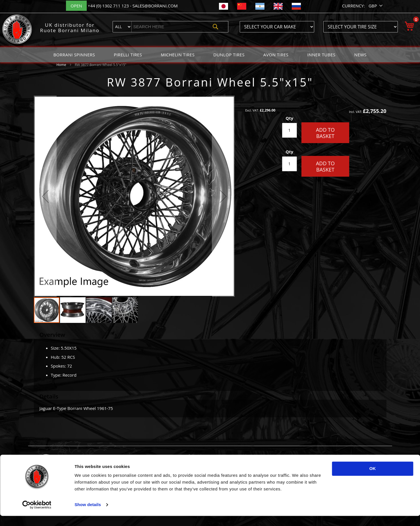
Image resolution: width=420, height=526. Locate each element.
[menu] (210, 55)
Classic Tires (252, 462)
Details (49, 396)
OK (373, 479)
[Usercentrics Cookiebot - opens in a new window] (37, 515)
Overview (52, 335)
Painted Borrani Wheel (203, 462)
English (305, 462)
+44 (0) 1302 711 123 (109, 6)
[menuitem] (74, 55)
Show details (88, 515)
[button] (376, 6)
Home (61, 65)
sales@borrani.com (155, 6)
